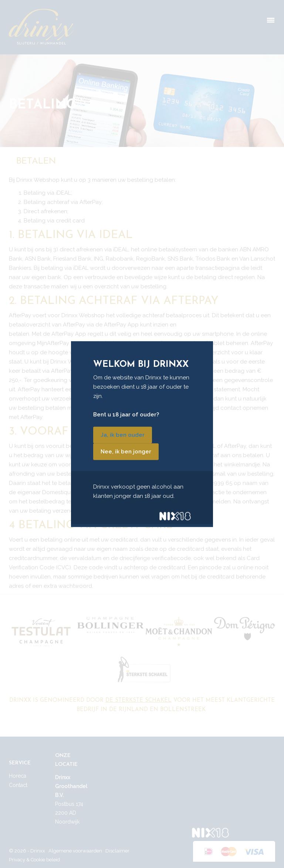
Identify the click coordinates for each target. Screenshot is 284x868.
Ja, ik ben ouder (123, 435)
